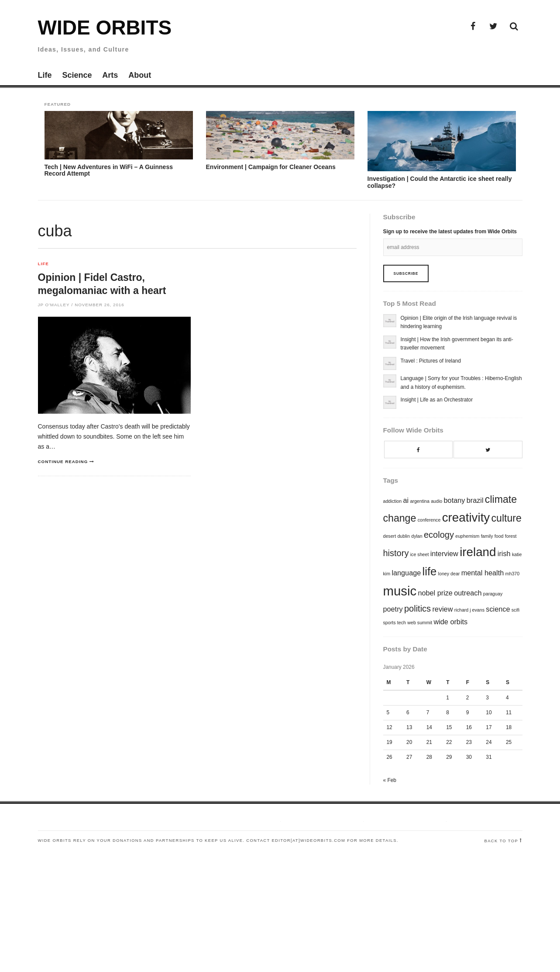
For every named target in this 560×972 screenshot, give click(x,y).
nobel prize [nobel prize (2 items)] (435, 593)
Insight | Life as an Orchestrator (437, 400)
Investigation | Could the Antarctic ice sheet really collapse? (440, 182)
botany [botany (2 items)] (455, 500)
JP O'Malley (54, 305)
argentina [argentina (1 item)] (419, 501)
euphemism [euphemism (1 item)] (467, 536)
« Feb (390, 780)
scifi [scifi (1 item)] (515, 610)
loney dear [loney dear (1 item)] (449, 574)
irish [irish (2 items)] (504, 553)
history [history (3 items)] (396, 553)
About (140, 75)
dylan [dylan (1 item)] (417, 536)
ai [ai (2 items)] (406, 500)
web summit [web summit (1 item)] (420, 623)
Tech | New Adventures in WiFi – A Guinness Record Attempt (109, 170)
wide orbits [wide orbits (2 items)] (450, 622)
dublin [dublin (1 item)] (403, 536)
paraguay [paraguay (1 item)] (493, 594)
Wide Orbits (105, 28)
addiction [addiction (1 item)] (393, 501)
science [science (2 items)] (498, 609)
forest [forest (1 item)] (511, 536)
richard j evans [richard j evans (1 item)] (469, 610)
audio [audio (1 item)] (436, 501)
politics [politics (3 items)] (417, 609)
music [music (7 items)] (400, 591)
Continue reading (63, 462)
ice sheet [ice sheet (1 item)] (420, 554)
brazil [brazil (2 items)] (475, 500)
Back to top (502, 841)
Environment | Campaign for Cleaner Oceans (271, 167)
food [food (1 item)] (499, 536)
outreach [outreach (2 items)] (468, 593)
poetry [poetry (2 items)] (393, 609)
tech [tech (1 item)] (402, 623)
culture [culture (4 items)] (507, 518)
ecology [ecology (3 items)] (439, 535)
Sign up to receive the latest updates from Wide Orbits (450, 232)
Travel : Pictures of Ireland (431, 361)
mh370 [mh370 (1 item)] (513, 574)
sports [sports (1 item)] (390, 623)
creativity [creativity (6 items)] (466, 517)
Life (45, 75)
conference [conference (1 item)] (429, 520)
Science (77, 75)
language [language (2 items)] (406, 573)
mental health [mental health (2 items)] (483, 573)
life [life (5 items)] (430, 571)
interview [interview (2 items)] (444, 553)
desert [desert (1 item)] (390, 536)
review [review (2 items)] (442, 609)
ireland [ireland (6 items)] (478, 552)
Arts (110, 75)
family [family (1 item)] (487, 536)
